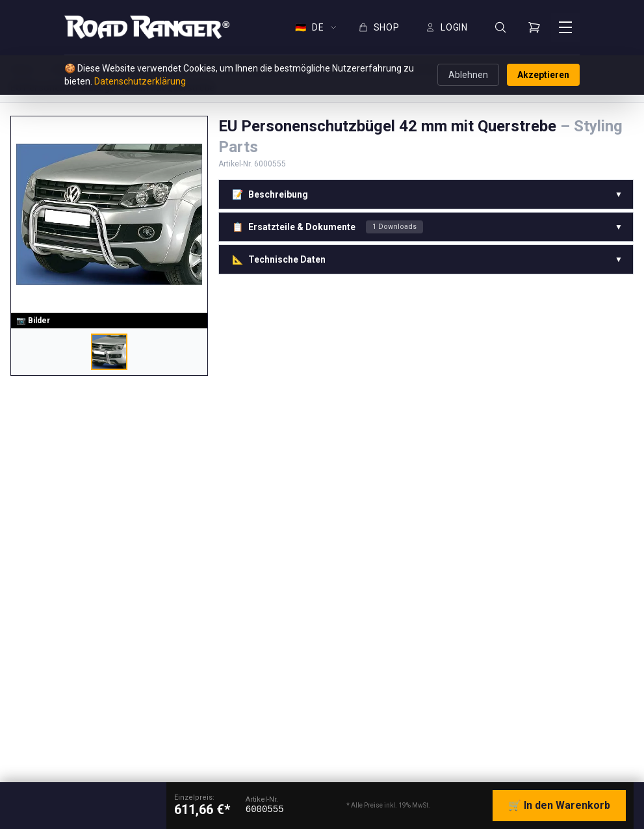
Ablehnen (468, 75)
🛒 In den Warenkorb (559, 805)
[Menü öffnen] (565, 27)
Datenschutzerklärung (140, 81)
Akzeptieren (543, 75)
